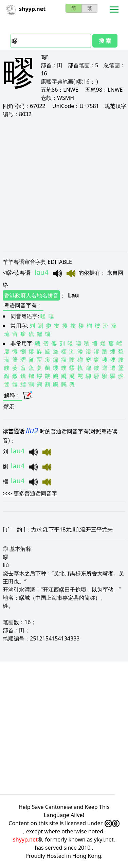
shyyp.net (25, 839)
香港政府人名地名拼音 (31, 295)
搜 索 (105, 41)
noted (96, 831)
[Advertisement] (64, 185)
